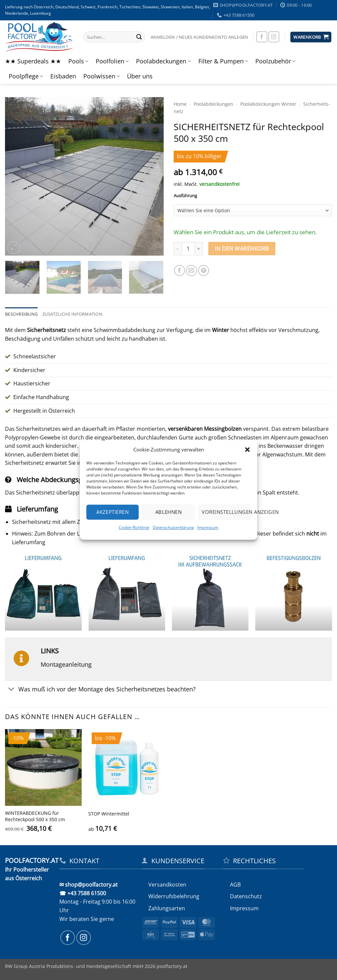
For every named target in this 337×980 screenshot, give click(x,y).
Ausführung (185, 196)
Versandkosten (167, 885)
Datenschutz (246, 896)
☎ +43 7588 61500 (83, 893)
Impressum (208, 527)
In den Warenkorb (242, 249)
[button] (247, 449)
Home (180, 104)
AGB (235, 885)
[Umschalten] (11, 690)
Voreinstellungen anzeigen (226, 512)
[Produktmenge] (188, 249)
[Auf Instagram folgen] (274, 37)
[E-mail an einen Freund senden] (191, 270)
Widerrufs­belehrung (174, 896)
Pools (78, 61)
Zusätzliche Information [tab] (72, 314)
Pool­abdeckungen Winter (268, 104)
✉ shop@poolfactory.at (88, 885)
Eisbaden (63, 76)
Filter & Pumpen (223, 61)
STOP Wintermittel (109, 814)
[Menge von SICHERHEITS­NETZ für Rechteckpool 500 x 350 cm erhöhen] (199, 249)
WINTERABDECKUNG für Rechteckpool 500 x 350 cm (35, 816)
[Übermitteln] (139, 37)
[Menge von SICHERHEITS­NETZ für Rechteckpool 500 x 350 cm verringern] (178, 249)
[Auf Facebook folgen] (262, 37)
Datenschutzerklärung (173, 527)
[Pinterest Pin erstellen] (203, 270)
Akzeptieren (112, 512)
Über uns (140, 76)
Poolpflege (26, 76)
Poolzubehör (275, 61)
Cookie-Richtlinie (134, 527)
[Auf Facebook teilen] (179, 270)
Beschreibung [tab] (21, 314)
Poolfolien (112, 61)
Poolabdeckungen (163, 61)
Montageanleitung (66, 664)
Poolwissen (101, 76)
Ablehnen (169, 512)
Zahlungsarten (167, 908)
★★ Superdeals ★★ (33, 61)
